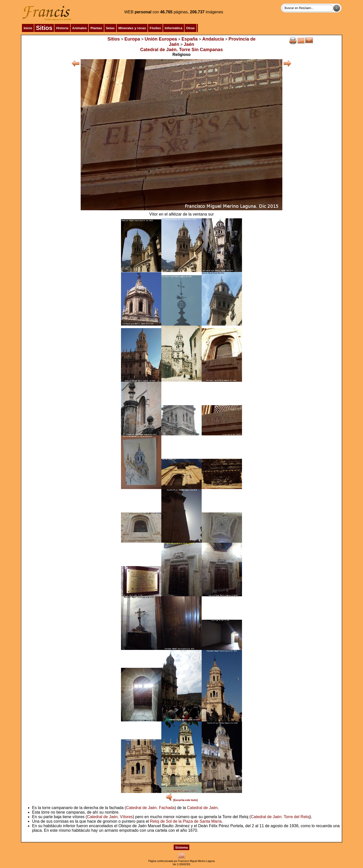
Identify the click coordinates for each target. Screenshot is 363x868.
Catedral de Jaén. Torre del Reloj (280, 817)
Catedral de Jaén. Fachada (150, 808)
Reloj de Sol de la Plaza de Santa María (186, 821)
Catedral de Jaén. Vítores (110, 817)
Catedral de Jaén (202, 808)
